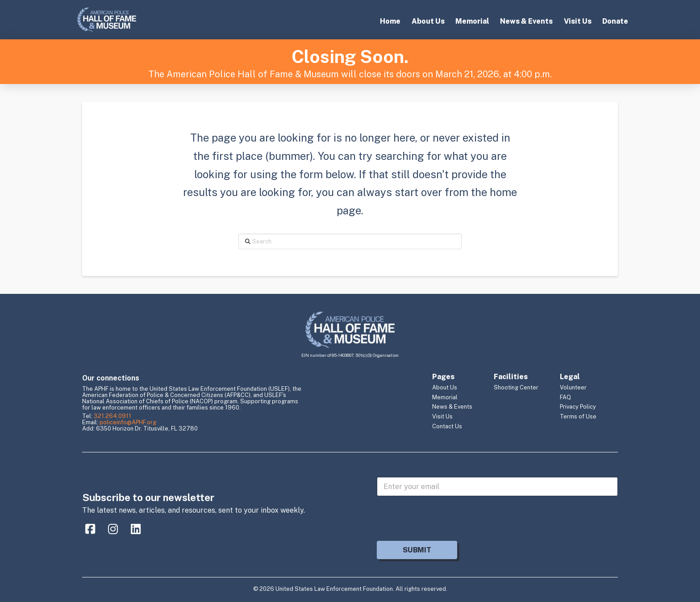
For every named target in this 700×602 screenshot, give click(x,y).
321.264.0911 (112, 416)
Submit (417, 550)
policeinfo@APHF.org (128, 422)
